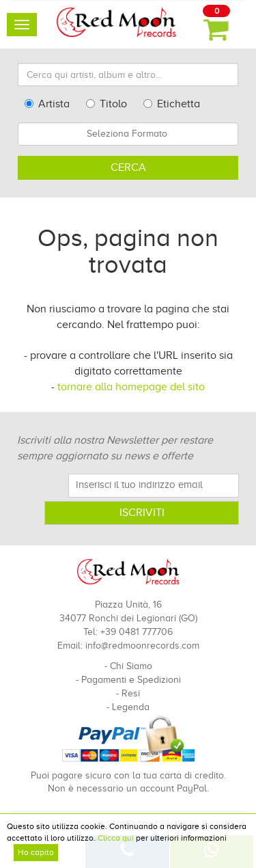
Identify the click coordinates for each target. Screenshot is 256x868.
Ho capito (36, 852)
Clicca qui (116, 838)
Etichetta (172, 104)
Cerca (128, 167)
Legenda (131, 707)
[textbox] (128, 134)
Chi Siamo (131, 666)
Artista (47, 104)
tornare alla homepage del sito (131, 387)
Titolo (106, 104)
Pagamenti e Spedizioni (131, 680)
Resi (131, 693)
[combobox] (128, 134)
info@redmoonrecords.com (142, 646)
